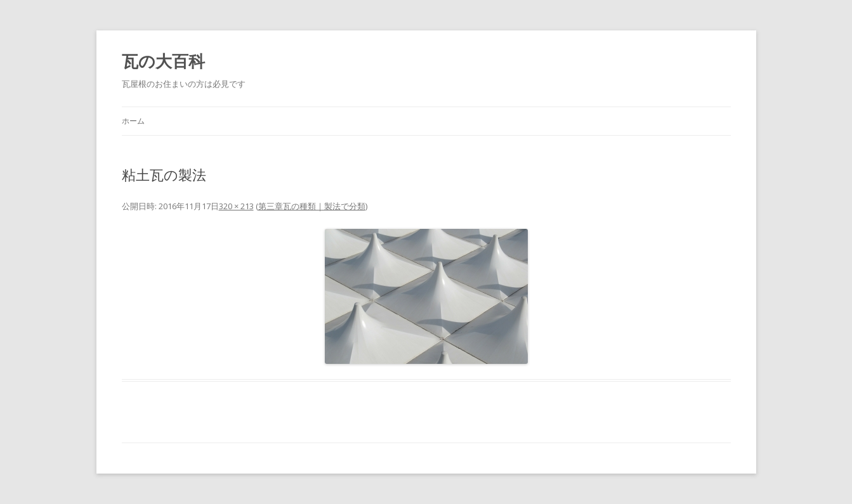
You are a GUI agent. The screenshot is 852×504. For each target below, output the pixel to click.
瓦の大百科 (163, 61)
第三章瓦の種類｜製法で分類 (312, 206)
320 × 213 (236, 206)
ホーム (133, 121)
